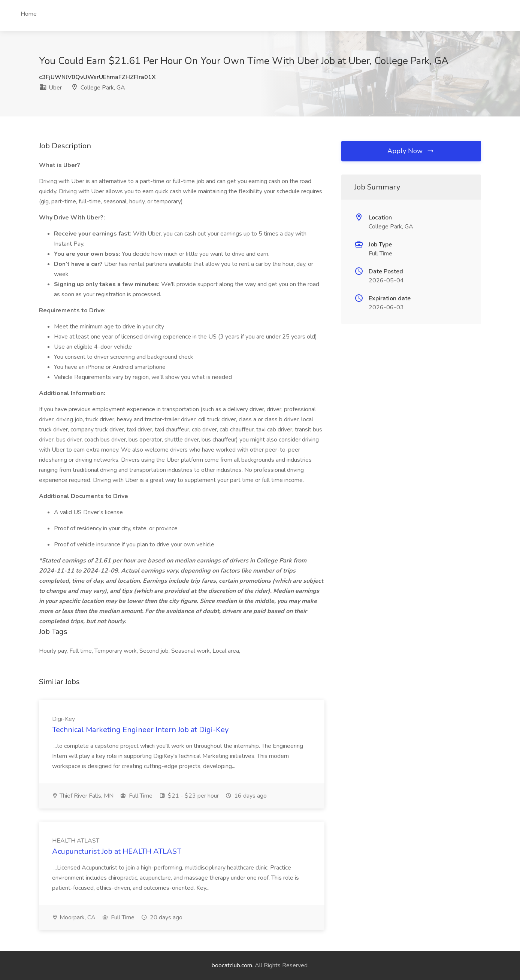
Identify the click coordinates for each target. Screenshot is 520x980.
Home (29, 14)
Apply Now (411, 151)
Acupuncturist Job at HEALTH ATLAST (117, 851)
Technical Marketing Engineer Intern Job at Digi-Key (140, 730)
